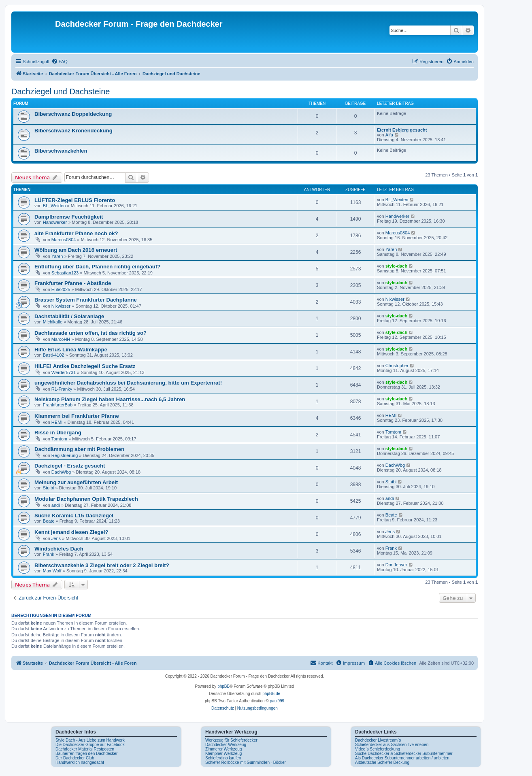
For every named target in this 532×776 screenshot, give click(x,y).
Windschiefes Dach (59, 549)
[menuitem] (60, 62)
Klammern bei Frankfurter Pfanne (77, 416)
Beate (49, 521)
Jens (56, 538)
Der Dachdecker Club (75, 758)
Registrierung (65, 455)
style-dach (396, 266)
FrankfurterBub (58, 405)
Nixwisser (61, 306)
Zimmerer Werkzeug (223, 749)
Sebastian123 (65, 273)
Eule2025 (61, 289)
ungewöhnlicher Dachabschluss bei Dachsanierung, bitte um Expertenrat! (128, 383)
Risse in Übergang (58, 433)
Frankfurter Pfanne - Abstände (73, 283)
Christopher (397, 366)
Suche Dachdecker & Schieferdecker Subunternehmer (404, 754)
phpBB (223, 686)
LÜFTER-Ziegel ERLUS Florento (75, 200)
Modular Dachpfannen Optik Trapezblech (86, 499)
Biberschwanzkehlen (61, 151)
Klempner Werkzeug (223, 754)
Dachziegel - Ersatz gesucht (70, 466)
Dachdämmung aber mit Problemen (79, 449)
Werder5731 (64, 372)
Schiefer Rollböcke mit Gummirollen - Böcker (246, 762)
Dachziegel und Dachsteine (61, 91)
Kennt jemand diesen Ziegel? (71, 532)
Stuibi (49, 488)
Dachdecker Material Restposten (85, 749)
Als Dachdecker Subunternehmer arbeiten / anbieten (402, 758)
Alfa (389, 135)
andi (56, 505)
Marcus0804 (64, 240)
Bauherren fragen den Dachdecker (86, 754)
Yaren (57, 256)
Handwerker (55, 222)
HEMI (57, 422)
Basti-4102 (54, 355)
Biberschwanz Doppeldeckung (73, 114)
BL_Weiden (54, 206)
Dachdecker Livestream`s (378, 740)
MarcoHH (61, 339)
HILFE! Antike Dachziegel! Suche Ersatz (85, 366)
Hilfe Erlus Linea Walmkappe (71, 350)
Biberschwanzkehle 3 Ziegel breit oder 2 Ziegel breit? (102, 565)
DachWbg (61, 472)
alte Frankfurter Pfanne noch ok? (76, 233)
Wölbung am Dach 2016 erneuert (76, 250)
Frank (49, 554)
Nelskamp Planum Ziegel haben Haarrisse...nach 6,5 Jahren (110, 399)
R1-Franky (62, 389)
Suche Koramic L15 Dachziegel (74, 516)
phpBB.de (271, 694)
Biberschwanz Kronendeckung (73, 131)
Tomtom (59, 439)
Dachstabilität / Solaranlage (69, 316)
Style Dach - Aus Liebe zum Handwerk (90, 740)
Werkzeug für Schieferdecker (231, 740)
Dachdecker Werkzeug (226, 745)
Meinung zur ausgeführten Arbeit (76, 482)
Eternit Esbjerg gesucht (402, 130)
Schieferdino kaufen (223, 758)
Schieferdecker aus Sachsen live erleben (392, 745)
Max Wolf (52, 571)
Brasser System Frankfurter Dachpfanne (86, 300)
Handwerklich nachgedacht (80, 762)
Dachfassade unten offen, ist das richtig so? (90, 333)
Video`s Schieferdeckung (378, 749)
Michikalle (53, 322)
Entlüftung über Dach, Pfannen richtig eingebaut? (97, 267)
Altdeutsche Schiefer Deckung (382, 762)
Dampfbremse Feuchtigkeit (69, 217)
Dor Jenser (396, 565)
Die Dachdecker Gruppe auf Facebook (90, 745)
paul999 (277, 701)
